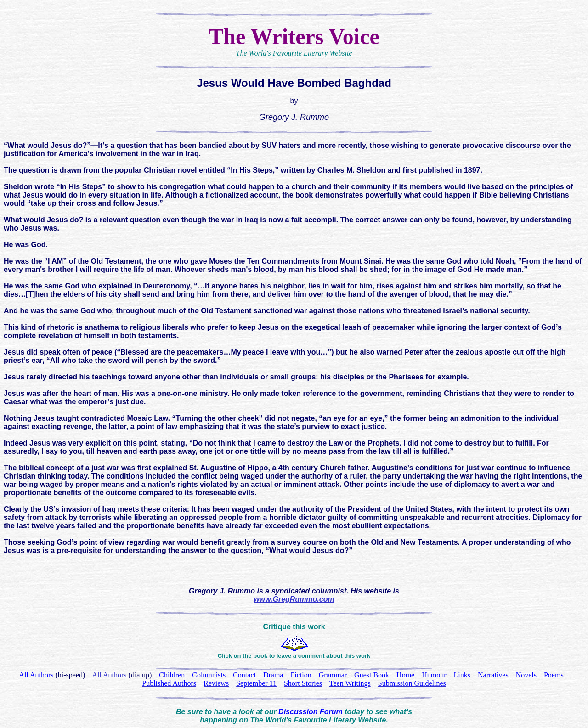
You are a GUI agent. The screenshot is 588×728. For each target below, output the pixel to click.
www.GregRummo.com (294, 599)
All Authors (109, 675)
